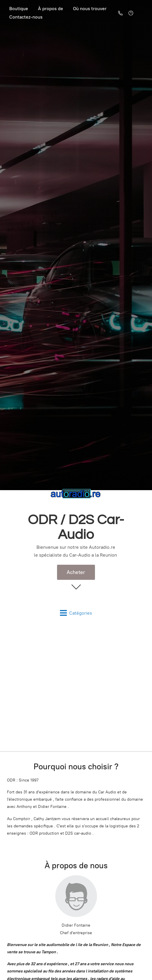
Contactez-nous (26, 17)
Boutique (19, 9)
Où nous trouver (90, 9)
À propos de (51, 9)
